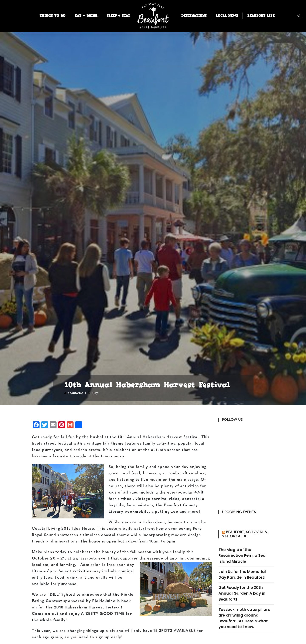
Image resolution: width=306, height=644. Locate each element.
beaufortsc (75, 393)
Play (95, 393)
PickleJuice (104, 601)
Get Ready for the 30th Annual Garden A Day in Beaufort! (242, 593)
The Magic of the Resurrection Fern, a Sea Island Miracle (242, 555)
